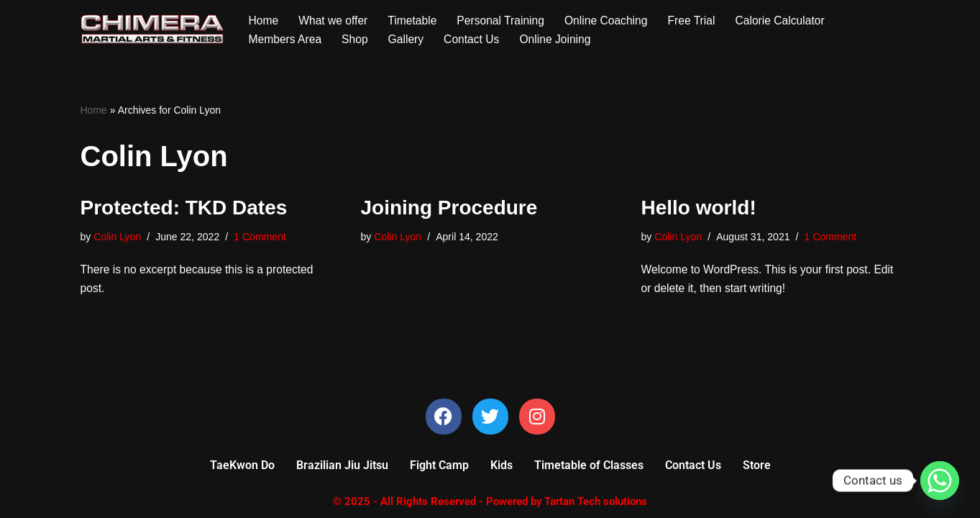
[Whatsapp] (940, 481)
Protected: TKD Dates (184, 208)
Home (264, 20)
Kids (502, 469)
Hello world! (699, 208)
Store (757, 469)
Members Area (286, 39)
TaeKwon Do (242, 469)
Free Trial (700, 20)
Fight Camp (439, 469)
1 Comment (263, 238)
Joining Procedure (449, 208)
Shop (357, 39)
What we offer (334, 20)
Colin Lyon (118, 238)
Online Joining (560, 39)
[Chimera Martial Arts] (152, 29)
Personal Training (505, 20)
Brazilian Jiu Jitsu (342, 469)
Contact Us (476, 39)
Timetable (416, 20)
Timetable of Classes (589, 469)
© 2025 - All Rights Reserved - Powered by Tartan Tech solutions (490, 505)
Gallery (409, 39)
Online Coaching (613, 20)
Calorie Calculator (790, 20)
